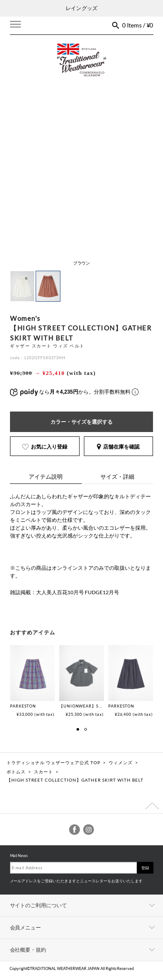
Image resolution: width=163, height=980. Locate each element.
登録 (145, 868)
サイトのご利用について (39, 905)
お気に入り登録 (45, 447)
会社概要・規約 (28, 950)
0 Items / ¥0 (138, 25)
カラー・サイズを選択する (82, 422)
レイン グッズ (82, 8)
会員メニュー (26, 927)
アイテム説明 (46, 476)
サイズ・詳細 (117, 476)
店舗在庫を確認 (118, 447)
